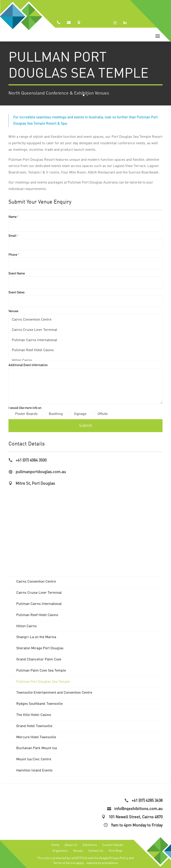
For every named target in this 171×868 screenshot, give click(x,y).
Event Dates (16, 293)
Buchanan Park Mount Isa (37, 748)
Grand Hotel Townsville (34, 726)
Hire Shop (115, 851)
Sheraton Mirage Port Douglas (40, 648)
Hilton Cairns (22, 360)
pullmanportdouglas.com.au (41, 472)
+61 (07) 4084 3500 (31, 460)
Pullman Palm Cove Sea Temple (41, 671)
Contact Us (96, 851)
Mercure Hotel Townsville (36, 737)
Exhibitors (90, 845)
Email (13, 236)
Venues (13, 311)
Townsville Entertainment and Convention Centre (54, 693)
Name (14, 217)
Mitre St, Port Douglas (35, 484)
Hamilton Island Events (34, 771)
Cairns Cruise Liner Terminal (34, 330)
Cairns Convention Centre (32, 319)
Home (55, 845)
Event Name (17, 274)
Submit (85, 426)
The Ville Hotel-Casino (34, 715)
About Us (71, 845)
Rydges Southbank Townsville (40, 704)
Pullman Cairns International (34, 340)
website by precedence (102, 863)
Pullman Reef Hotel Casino (33, 350)
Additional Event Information (28, 365)
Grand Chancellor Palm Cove (39, 660)
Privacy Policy (119, 858)
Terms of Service (64, 863)
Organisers (60, 851)
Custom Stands (113, 845)
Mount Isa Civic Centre (34, 759)
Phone (14, 255)
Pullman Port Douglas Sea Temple (43, 682)
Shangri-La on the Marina (36, 637)
